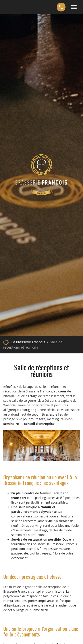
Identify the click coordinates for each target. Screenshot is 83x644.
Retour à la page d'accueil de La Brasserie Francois (6, 342)
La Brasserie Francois (28, 342)
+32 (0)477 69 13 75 (61, 7)
